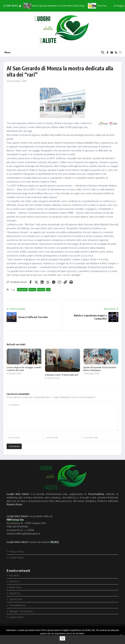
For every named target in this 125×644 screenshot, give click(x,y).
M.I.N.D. (55, 542)
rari (48, 289)
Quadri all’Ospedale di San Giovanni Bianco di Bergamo (100, 369)
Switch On (13, 593)
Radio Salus (14, 587)
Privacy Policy (15, 552)
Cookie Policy (15, 558)
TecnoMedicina (16, 605)
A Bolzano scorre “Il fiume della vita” (62, 375)
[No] (121, 635)
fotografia (22, 289)
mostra (41, 289)
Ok (62, 638)
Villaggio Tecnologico (20, 611)
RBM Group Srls (15, 520)
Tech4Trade (14, 599)
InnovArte (13, 575)
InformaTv (13, 581)
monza (32, 289)
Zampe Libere (15, 617)
